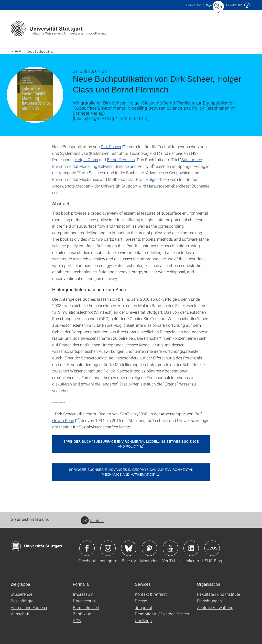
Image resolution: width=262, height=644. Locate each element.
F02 (234, 5)
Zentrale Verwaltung (215, 607)
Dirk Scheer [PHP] (111, 147)
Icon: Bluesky (129, 548)
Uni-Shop (143, 620)
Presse (141, 601)
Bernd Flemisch (121, 160)
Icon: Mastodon (149, 548)
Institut (19, 51)
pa (104, 71)
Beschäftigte (22, 601)
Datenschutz (84, 601)
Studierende (21, 594)
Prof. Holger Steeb (152, 179)
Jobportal (144, 607)
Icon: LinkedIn (191, 548)
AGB (77, 620)
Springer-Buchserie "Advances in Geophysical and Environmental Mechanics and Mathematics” (131, 472)
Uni (200, 5)
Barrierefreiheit (86, 607)
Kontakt (92, 520)
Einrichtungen (209, 601)
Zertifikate (82, 614)
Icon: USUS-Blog (212, 548)
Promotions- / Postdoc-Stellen (162, 614)
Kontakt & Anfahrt (151, 594)
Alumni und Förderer (29, 607)
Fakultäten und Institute (219, 594)
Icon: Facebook (87, 548)
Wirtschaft (20, 614)
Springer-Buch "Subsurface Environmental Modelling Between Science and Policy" (131, 444)
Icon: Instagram (108, 548)
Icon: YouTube (170, 548)
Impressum (83, 594)
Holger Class (86, 160)
